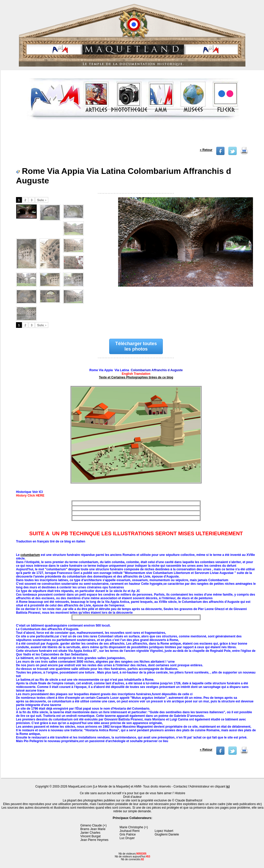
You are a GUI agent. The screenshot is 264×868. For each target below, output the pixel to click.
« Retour (206, 150)
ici (228, 786)
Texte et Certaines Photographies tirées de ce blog (136, 377)
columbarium (30, 555)
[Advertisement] (133, 135)
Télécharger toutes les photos (136, 346)
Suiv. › (42, 200)
